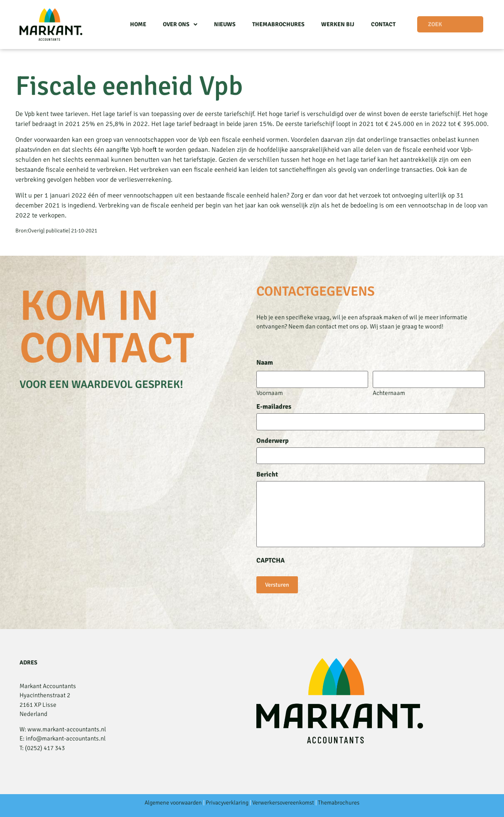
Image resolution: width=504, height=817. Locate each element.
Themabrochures (278, 24)
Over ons (180, 25)
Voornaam (270, 393)
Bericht (267, 474)
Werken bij (338, 24)
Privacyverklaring (227, 803)
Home (138, 24)
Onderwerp (273, 441)
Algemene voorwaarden (173, 803)
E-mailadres (274, 407)
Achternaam (389, 393)
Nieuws (225, 24)
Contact (383, 24)
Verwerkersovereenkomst (283, 803)
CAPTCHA (270, 560)
